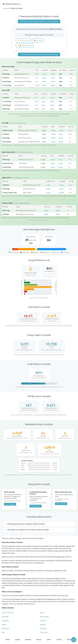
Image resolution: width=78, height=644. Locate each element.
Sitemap (70, 640)
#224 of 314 (17, 475)
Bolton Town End (8, 613)
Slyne (42, 613)
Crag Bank (5, 621)
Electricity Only (24, 41)
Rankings (28, 640)
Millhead (43, 625)
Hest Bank (5, 617)
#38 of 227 (28, 475)
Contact (59, 640)
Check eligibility (10, 505)
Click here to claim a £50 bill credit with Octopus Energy (39, 21)
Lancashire (6, 8)
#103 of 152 (50, 475)
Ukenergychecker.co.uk (12, 4)
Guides (17, 640)
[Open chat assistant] (74, 640)
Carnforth (43, 621)
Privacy (39, 640)
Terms (49, 640)
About (8, 640)
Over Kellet (6, 629)
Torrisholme (44, 633)
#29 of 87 (39, 475)
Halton (4, 625)
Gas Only (39, 41)
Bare (3, 633)
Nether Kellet (44, 617)
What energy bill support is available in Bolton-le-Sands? (26, 524)
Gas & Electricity (25, 46)
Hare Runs (43, 629)
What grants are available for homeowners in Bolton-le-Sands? (28, 530)
